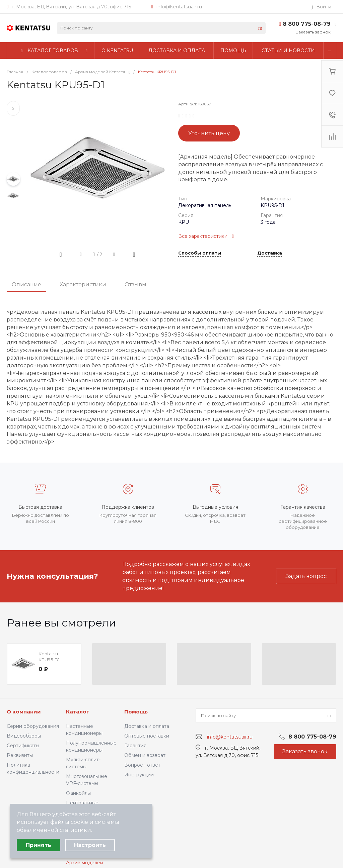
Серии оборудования (33, 726)
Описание (26, 284)
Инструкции (139, 775)
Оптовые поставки (147, 736)
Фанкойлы (78, 793)
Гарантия (135, 746)
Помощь (136, 712)
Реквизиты (20, 755)
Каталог (78, 712)
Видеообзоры (24, 736)
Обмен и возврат (145, 755)
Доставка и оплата (147, 726)
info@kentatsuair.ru (179, 7)
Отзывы (135, 284)
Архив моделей (85, 863)
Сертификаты (23, 746)
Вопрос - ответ (142, 765)
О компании (24, 712)
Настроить (90, 845)
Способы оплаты (200, 253)
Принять (39, 845)
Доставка (270, 253)
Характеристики (83, 284)
